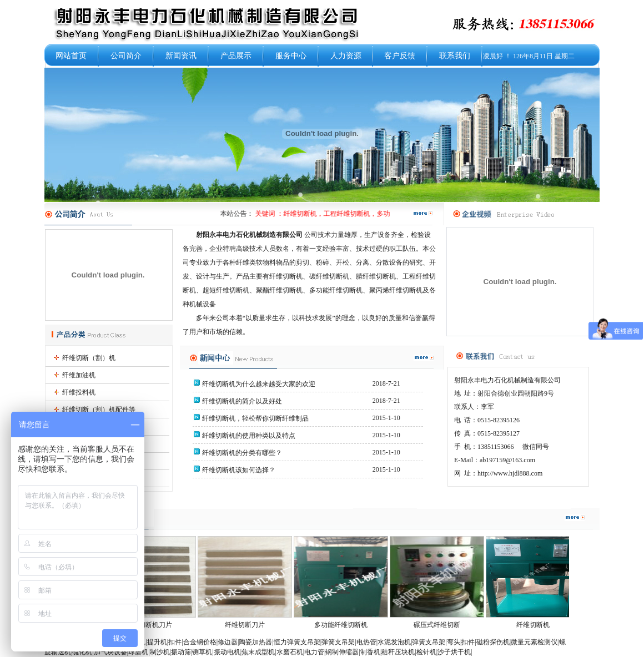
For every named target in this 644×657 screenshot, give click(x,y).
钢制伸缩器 (342, 652)
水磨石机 (290, 652)
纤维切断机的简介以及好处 (241, 401)
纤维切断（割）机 (89, 358)
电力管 (314, 652)
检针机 (426, 652)
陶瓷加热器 (255, 642)
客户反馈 (400, 56)
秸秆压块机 (398, 652)
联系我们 (455, 56)
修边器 (228, 642)
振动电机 (227, 652)
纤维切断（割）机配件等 (99, 410)
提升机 (157, 642)
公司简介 (126, 56)
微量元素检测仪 (534, 642)
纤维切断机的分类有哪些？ (241, 453)
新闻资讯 (181, 56)
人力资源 (346, 56)
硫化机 (82, 652)
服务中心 (291, 56)
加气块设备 (110, 652)
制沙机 (160, 652)
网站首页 (71, 56)
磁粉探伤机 (493, 642)
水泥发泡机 (394, 642)
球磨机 (138, 652)
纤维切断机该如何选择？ (238, 470)
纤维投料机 (79, 392)
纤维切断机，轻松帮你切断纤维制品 (255, 418)
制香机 (370, 652)
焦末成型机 (258, 652)
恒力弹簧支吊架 (297, 642)
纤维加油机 (79, 375)
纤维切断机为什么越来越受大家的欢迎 (258, 384)
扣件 (175, 642)
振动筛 (181, 652)
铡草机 (202, 652)
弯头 (454, 642)
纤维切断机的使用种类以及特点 (248, 436)
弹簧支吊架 (338, 642)
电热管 (366, 642)
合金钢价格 (200, 642)
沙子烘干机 (454, 652)
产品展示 (236, 56)
